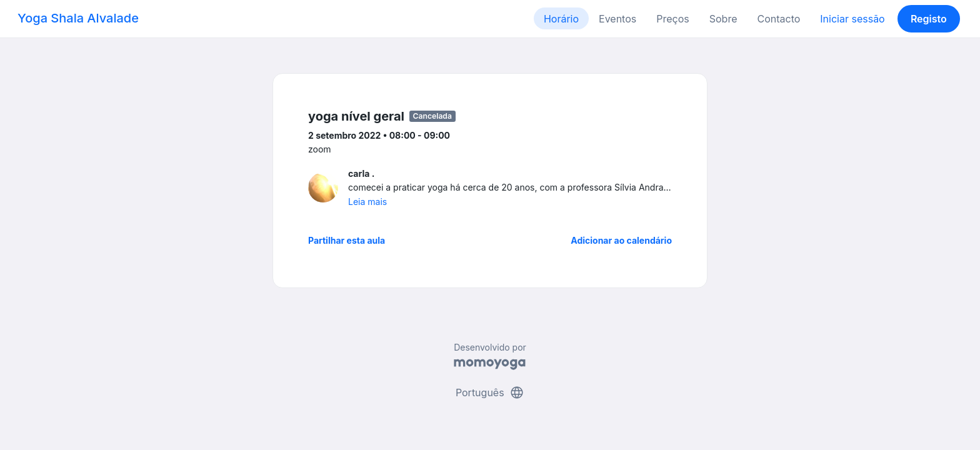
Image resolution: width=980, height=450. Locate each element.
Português (490, 392)
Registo (929, 19)
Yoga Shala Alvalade (78, 18)
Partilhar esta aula (347, 240)
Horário (561, 19)
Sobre (723, 19)
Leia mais (367, 202)
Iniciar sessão (852, 19)
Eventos (617, 19)
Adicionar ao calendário (621, 240)
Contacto (778, 19)
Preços (672, 19)
